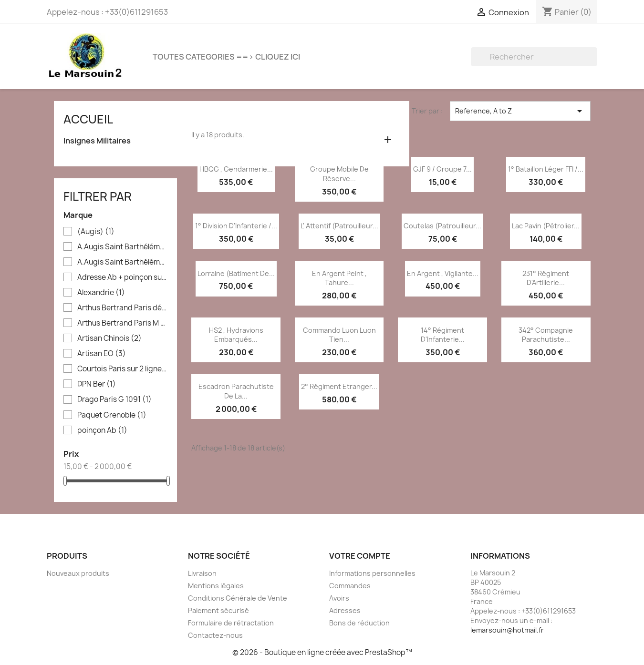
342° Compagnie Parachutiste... (546, 335)
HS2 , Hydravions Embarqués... (236, 335)
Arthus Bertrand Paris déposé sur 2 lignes (122, 308)
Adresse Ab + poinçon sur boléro (122, 277)
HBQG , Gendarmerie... (236, 169)
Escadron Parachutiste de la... (236, 391)
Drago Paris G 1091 (114, 399)
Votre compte (360, 556)
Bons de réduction (359, 623)
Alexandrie (101, 293)
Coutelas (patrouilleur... (442, 226)
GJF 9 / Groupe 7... (442, 169)
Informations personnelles (372, 573)
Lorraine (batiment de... (236, 273)
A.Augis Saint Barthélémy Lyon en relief (122, 262)
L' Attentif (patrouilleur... (339, 226)
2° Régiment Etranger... (339, 386)
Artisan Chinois (109, 338)
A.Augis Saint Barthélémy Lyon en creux (122, 247)
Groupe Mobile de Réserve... (339, 174)
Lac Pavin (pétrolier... (546, 226)
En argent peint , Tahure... (339, 278)
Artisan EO (102, 354)
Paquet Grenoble (112, 415)
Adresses (345, 610)
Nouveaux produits (78, 573)
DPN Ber (97, 384)
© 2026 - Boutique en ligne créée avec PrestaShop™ (322, 652)
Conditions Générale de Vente (238, 598)
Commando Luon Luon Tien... (339, 335)
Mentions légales (216, 586)
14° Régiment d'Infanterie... (443, 335)
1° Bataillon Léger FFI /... (546, 169)
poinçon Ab (102, 430)
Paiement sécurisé (218, 610)
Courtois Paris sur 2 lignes (122, 369)
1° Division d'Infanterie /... (236, 226)
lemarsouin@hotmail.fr (507, 630)
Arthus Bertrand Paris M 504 (122, 323)
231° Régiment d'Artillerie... (546, 278)
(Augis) (96, 232)
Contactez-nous (215, 635)
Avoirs (339, 598)
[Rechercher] (534, 57)
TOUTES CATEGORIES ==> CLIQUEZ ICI (226, 57)
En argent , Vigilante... (443, 273)
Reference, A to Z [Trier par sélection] (520, 111)
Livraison (202, 573)
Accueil (88, 119)
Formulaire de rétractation (231, 623)
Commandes (350, 586)
